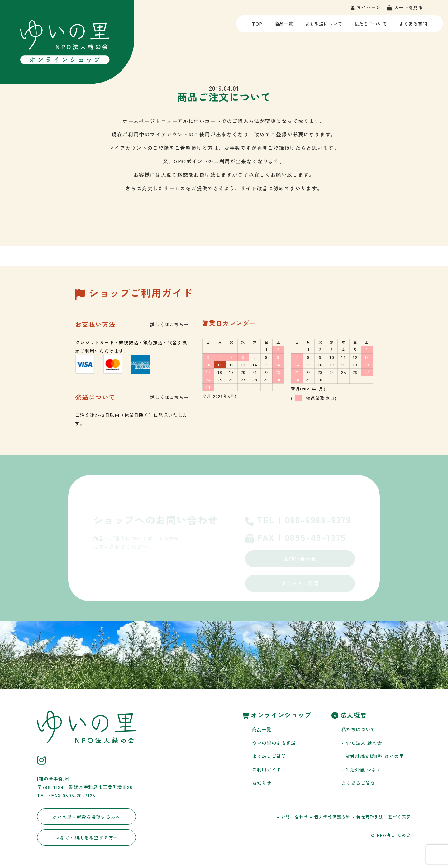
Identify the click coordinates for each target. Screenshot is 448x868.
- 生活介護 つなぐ (361, 769)
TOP (258, 26)
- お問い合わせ (293, 817)
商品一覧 (284, 26)
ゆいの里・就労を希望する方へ (86, 817)
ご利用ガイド (267, 769)
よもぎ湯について (323, 26)
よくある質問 (413, 26)
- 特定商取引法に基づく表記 (382, 817)
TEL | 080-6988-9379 (298, 521)
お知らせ (262, 783)
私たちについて (371, 26)
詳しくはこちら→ (169, 324)
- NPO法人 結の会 (362, 743)
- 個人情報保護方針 (330, 817)
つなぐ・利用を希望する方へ (86, 837)
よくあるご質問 (300, 583)
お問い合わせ (300, 559)
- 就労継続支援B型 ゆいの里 (373, 756)
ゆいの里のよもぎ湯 (274, 743)
